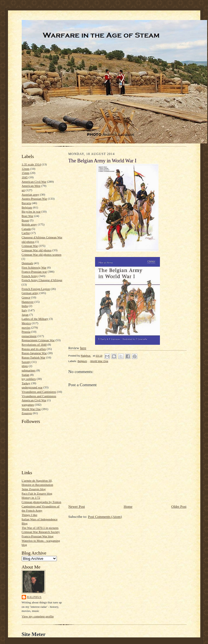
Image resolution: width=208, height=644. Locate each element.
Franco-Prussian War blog (38, 536)
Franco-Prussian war (34, 272)
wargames (28, 405)
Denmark (27, 263)
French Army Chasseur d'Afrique (42, 280)
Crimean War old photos (37, 250)
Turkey (26, 383)
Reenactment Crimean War (38, 340)
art (23, 190)
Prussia (26, 332)
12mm (26, 169)
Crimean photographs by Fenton (41, 502)
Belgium (27, 207)
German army (30, 293)
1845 (25, 177)
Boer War (28, 216)
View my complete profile (38, 616)
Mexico (26, 323)
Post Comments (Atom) (105, 517)
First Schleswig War (34, 267)
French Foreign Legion (36, 289)
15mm (26, 173)
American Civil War (34, 182)
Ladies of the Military (35, 319)
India (25, 306)
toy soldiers (29, 379)
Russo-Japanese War (34, 353)
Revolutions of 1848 (34, 344)
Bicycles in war (31, 211)
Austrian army (30, 194)
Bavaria (27, 203)
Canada (26, 229)
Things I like (30, 515)
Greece (26, 297)
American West (31, 186)
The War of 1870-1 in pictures (40, 528)
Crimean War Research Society (41, 532)
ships (25, 366)
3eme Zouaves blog (34, 489)
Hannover (28, 302)
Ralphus (34, 597)
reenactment (29, 336)
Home (128, 506)
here (83, 348)
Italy (24, 310)
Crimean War (30, 246)
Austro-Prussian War (34, 199)
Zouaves (27, 413)
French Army (30, 276)
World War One (31, 409)
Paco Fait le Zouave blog (37, 493)
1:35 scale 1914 (31, 164)
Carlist (26, 233)
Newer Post (77, 506)
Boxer (25, 220)
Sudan (26, 375)
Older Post (179, 506)
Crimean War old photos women (42, 255)
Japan (25, 315)
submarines (29, 370)
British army (29, 224)
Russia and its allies (34, 349)
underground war (32, 387)
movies (26, 327)
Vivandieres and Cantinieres (39, 392)
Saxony (26, 362)
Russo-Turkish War (34, 357)
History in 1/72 (31, 498)
